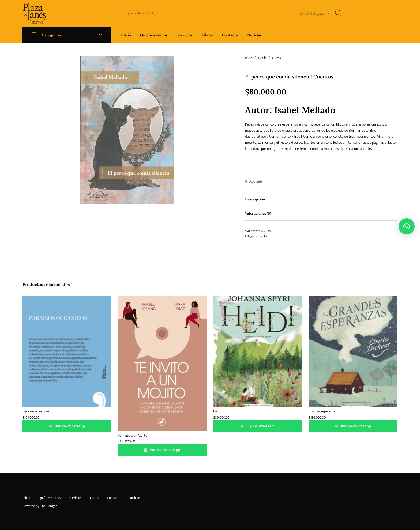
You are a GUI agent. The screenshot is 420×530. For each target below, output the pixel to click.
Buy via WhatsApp (69, 426)
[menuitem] (126, 35)
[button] (407, 226)
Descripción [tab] (255, 199)
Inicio (249, 58)
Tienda (262, 58)
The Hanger (48, 506)
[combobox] (313, 13)
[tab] (321, 199)
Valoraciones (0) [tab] (258, 213)
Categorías (51, 35)
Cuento (277, 58)
